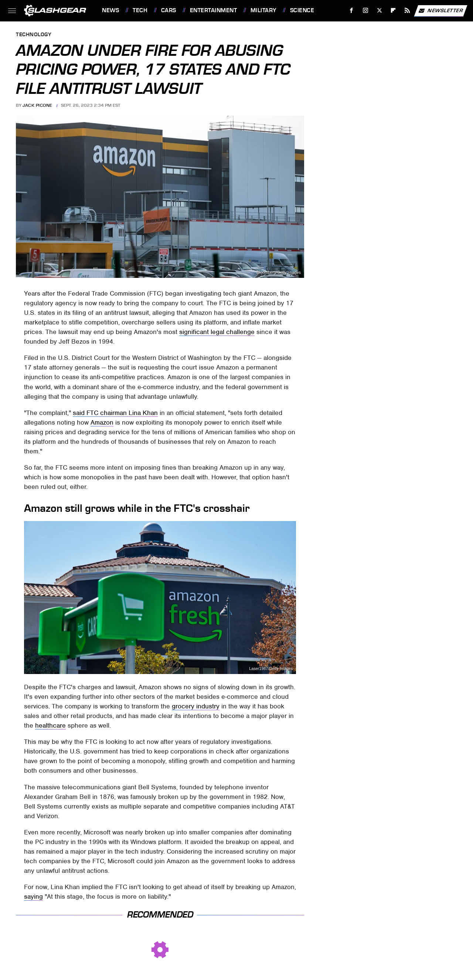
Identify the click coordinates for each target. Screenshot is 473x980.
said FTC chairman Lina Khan (115, 413)
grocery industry (196, 706)
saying (33, 896)
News (110, 10)
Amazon (102, 422)
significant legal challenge (217, 332)
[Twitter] (379, 11)
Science (302, 10)
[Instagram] (366, 11)
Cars (169, 10)
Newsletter (440, 11)
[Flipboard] (393, 11)
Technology (34, 35)
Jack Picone (38, 105)
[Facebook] (352, 11)
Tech (140, 10)
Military (263, 10)
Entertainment (214, 10)
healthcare (50, 725)
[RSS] (407, 11)
